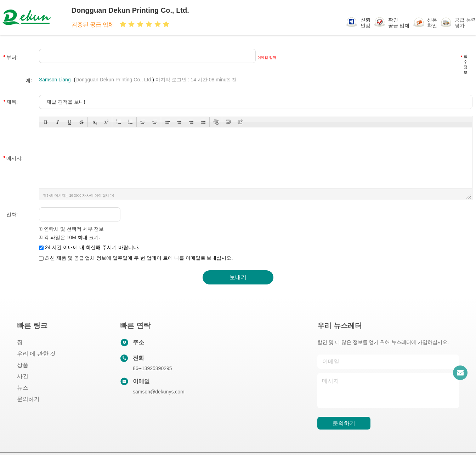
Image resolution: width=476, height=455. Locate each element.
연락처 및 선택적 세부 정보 (71, 229)
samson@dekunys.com (159, 392)
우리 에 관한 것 (36, 354)
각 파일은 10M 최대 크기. (70, 237)
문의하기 (28, 399)
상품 (23, 365)
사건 (23, 376)
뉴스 (23, 388)
